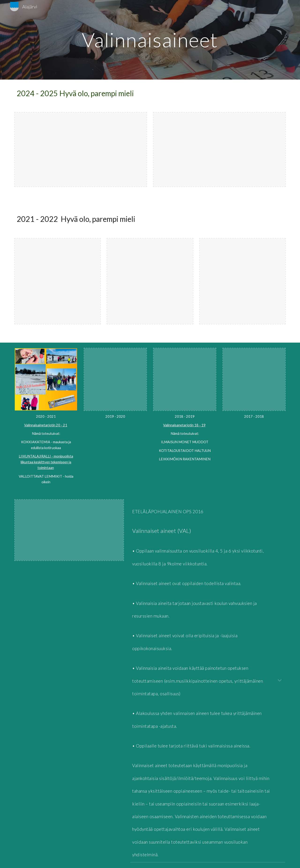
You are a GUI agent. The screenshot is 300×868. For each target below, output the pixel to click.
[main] (150, 40)
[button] (280, 681)
